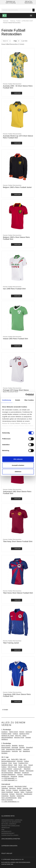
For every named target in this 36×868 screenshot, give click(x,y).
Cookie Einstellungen (10, 835)
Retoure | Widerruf (9, 824)
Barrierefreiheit (8, 833)
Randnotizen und (11, 1)
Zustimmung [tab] (7, 400)
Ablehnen (18, 472)
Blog (3, 862)
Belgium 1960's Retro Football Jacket (17, 187)
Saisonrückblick (29, 3)
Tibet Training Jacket (11, 643)
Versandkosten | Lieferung (12, 820)
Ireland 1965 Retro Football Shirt (15, 339)
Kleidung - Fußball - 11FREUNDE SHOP (22, 21)
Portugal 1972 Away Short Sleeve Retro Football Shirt (16, 391)
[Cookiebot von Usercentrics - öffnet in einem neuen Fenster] (26, 395)
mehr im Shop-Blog (11, 3)
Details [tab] (18, 400)
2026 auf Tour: (29, 1)
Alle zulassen (18, 459)
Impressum (6, 828)
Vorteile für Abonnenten (11, 822)
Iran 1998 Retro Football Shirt (14, 289)
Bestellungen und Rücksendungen (18, 862)
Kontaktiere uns (7, 864)
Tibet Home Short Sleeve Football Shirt (18, 593)
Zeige (15, 41)
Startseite (6, 21)
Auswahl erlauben (18, 465)
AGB (3, 830)
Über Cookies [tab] (29, 400)
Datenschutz (6, 831)
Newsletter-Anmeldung (11, 826)
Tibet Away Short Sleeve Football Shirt (18, 541)
